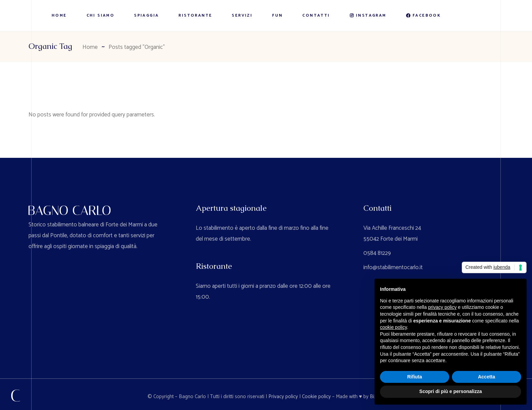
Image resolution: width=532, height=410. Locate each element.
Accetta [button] (487, 377)
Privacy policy (283, 397)
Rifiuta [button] (415, 377)
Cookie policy (316, 397)
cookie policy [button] (393, 327)
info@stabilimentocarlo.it (393, 267)
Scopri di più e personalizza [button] (451, 391)
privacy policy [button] (442, 307)
